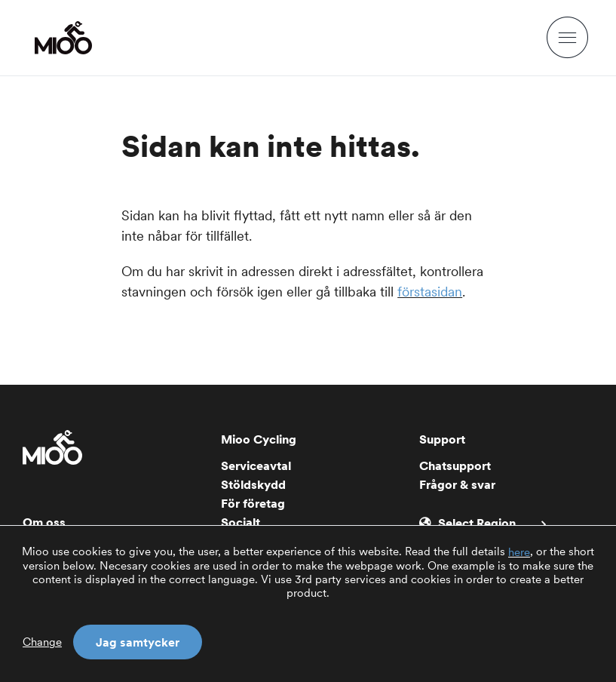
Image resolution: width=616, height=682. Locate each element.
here (519, 552)
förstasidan (430, 292)
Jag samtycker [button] (138, 642)
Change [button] (42, 642)
